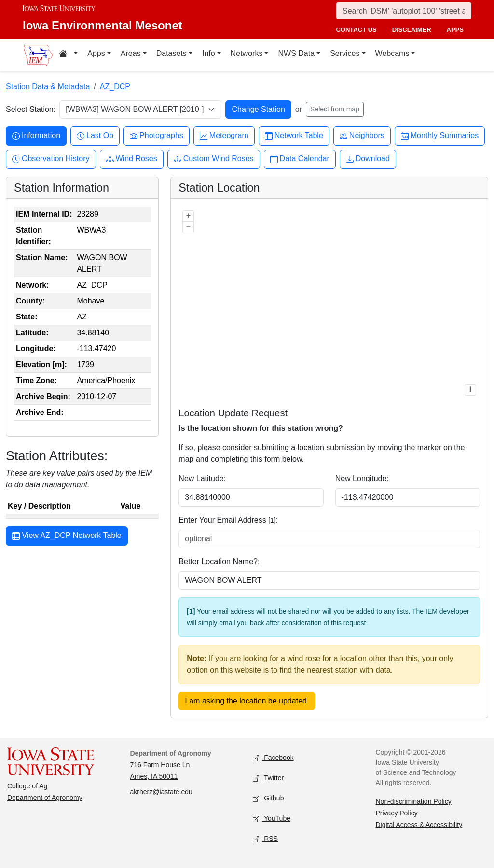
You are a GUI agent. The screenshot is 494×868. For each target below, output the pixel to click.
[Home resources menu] (68, 55)
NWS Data (296, 53)
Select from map (335, 109)
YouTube (272, 819)
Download (368, 159)
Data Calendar (300, 159)
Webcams (392, 53)
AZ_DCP (115, 87)
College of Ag (27, 786)
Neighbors (362, 136)
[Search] (404, 11)
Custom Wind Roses (214, 159)
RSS (265, 839)
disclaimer (412, 30)
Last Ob (95, 136)
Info (209, 53)
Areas (131, 53)
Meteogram (224, 136)
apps (455, 30)
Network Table (294, 136)
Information (36, 136)
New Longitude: (362, 478)
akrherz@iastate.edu (161, 792)
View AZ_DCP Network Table (67, 537)
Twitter (268, 778)
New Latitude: (202, 478)
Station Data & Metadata (48, 87)
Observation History (51, 159)
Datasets (172, 53)
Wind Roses (132, 159)
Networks (247, 53)
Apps (96, 53)
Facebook (273, 758)
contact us (356, 30)
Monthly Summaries (440, 136)
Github (268, 798)
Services (345, 53)
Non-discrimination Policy (414, 801)
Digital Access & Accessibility (419, 825)
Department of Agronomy (45, 798)
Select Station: (31, 109)
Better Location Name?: (219, 561)
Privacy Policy (397, 813)
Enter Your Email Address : (228, 520)
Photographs (157, 136)
